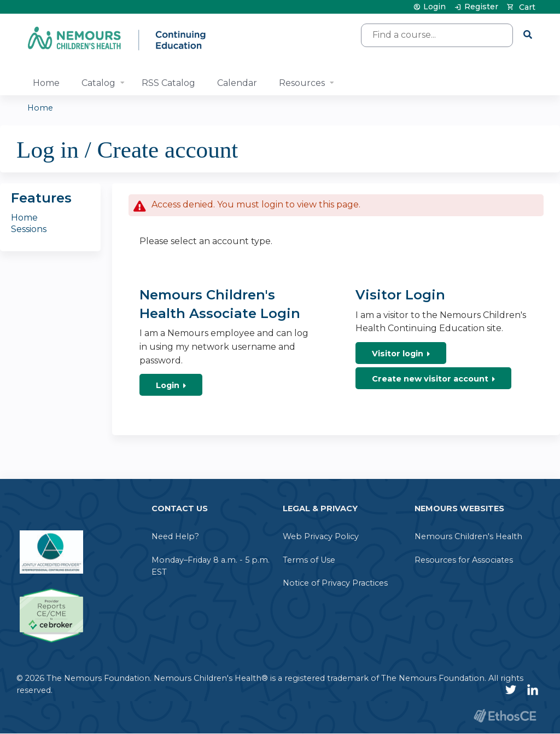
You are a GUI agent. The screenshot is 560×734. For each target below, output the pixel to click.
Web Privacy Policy (321, 536)
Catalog (98, 83)
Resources (302, 83)
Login (434, 7)
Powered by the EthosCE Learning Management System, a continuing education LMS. (505, 716)
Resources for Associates (464, 560)
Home (46, 83)
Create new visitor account (430, 379)
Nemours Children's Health (468, 536)
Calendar (237, 83)
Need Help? (175, 536)
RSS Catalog (168, 83)
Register (481, 7)
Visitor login (398, 354)
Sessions (29, 229)
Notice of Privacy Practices (335, 583)
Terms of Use (309, 560)
